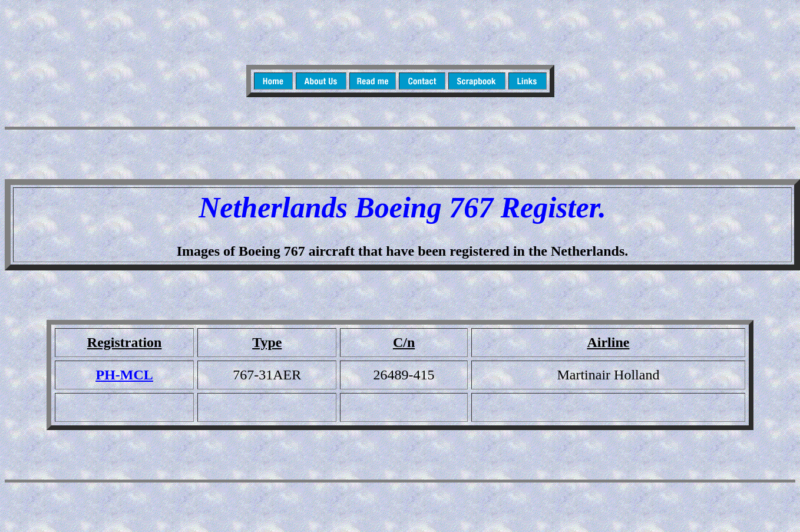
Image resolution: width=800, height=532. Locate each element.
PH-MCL (124, 375)
